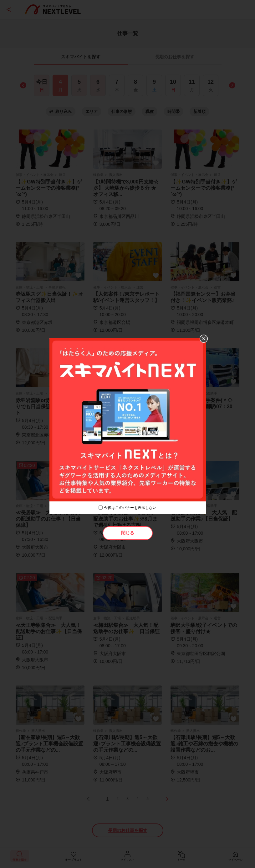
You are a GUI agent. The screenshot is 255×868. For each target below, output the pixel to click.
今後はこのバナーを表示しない (130, 508)
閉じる (128, 533)
